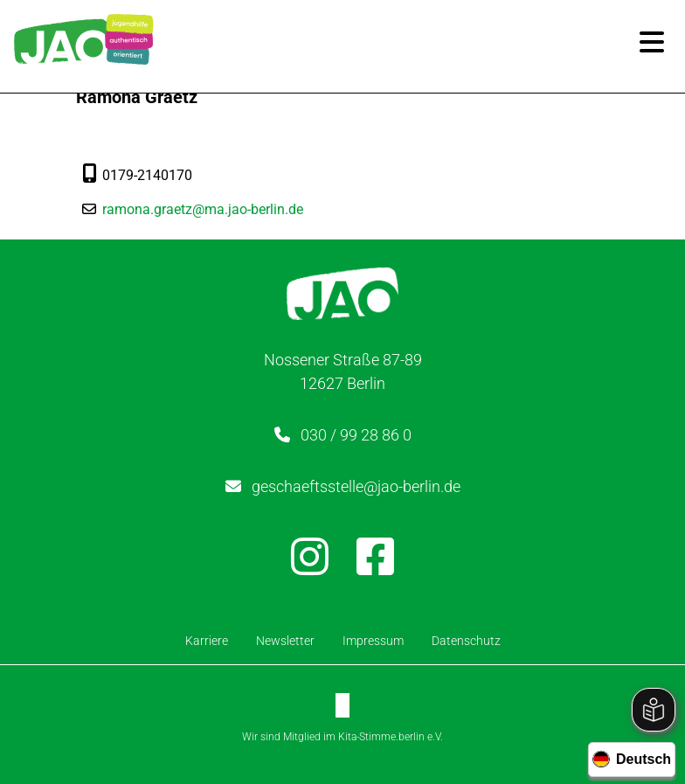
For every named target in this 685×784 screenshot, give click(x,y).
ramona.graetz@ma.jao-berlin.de (206, 209)
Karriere (207, 641)
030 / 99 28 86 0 (356, 435)
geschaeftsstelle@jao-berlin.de (356, 486)
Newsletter (285, 641)
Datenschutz (466, 641)
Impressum (373, 641)
